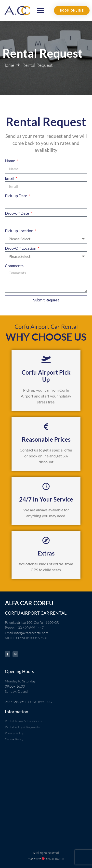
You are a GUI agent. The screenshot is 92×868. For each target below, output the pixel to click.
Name (10, 161)
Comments (14, 266)
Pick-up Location (20, 231)
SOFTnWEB (57, 859)
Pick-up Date (16, 196)
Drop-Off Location (21, 248)
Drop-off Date (17, 213)
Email (10, 178)
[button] (41, 10)
